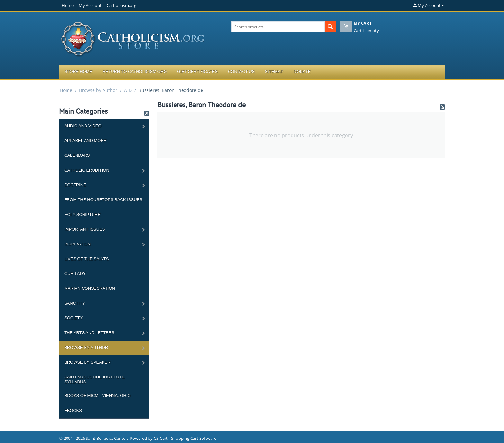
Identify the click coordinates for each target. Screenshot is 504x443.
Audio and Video (83, 126)
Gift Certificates (197, 71)
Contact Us (241, 71)
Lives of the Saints (86, 259)
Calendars (77, 155)
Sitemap (274, 71)
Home (68, 5)
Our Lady (75, 274)
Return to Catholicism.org (135, 71)
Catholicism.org (122, 5)
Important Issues (85, 229)
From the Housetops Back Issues (103, 200)
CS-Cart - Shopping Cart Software (185, 438)
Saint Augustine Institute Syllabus (94, 379)
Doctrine (75, 185)
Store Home (78, 71)
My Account (90, 5)
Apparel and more (85, 141)
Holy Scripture (82, 214)
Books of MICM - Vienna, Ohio (98, 396)
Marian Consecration (90, 288)
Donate (302, 71)
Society (73, 318)
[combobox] (278, 27)
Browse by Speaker (87, 362)
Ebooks (73, 410)
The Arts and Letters (89, 333)
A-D (128, 90)
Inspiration (77, 244)
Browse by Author (98, 90)
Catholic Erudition (87, 170)
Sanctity (75, 303)
